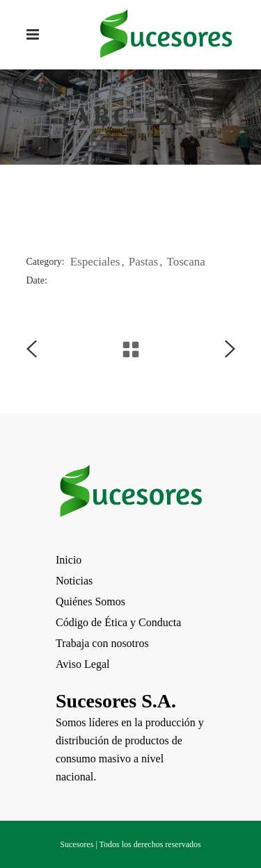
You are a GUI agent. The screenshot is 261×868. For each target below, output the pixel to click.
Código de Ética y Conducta (118, 622)
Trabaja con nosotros (102, 643)
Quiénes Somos (90, 601)
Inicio (69, 560)
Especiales (95, 262)
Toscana (185, 262)
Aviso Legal (82, 664)
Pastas (144, 262)
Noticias (74, 581)
